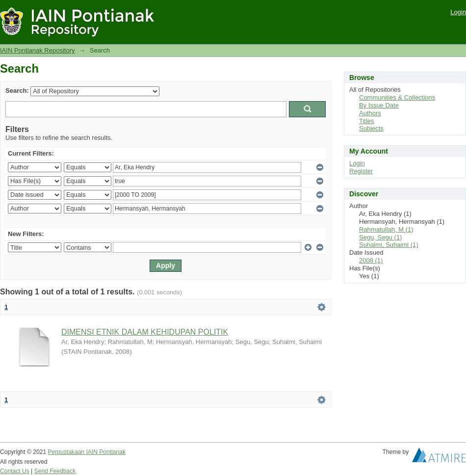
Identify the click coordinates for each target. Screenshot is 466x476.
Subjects (371, 128)
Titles (367, 121)
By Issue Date (379, 105)
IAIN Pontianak (106, 452)
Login (458, 12)
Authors (370, 113)
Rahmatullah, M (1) (386, 229)
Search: (17, 91)
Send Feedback (55, 471)
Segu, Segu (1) (380, 237)
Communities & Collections (397, 97)
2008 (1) (371, 260)
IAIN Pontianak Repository (37, 50)
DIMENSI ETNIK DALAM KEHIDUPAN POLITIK (145, 332)
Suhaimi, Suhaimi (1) (389, 245)
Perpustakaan (67, 452)
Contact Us (15, 471)
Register (361, 171)
